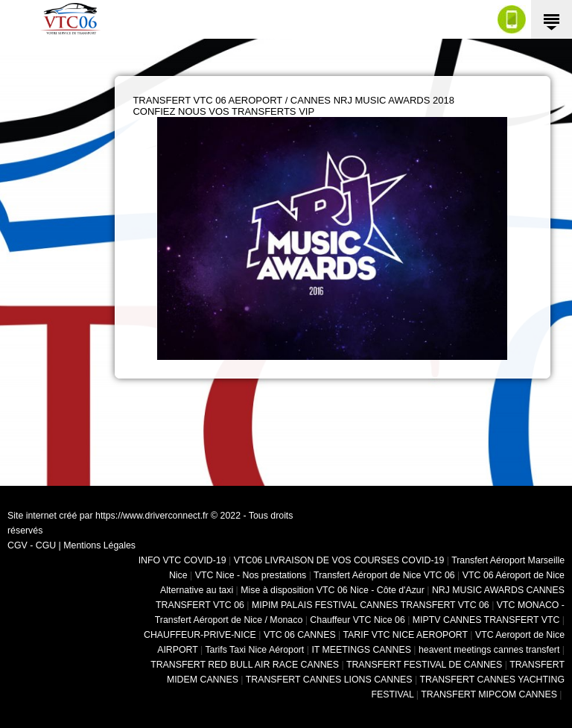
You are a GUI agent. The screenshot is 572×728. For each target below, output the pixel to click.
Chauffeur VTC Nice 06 (357, 620)
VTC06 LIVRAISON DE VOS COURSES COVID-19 (339, 560)
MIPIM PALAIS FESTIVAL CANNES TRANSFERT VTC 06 (371, 605)
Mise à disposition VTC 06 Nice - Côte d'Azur (333, 590)
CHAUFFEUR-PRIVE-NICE (200, 635)
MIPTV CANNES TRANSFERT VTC (486, 620)
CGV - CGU (32, 545)
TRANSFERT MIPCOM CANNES (489, 694)
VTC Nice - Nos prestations (251, 575)
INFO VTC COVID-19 (182, 560)
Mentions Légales (99, 545)
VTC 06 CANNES (300, 635)
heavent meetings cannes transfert (489, 650)
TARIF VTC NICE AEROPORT (406, 635)
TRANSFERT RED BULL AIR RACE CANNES (245, 665)
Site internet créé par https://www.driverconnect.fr (108, 516)
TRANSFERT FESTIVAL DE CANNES (424, 665)
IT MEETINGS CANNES (361, 650)
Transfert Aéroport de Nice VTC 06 (384, 575)
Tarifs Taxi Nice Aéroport (254, 650)
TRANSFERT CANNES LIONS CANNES (329, 680)
